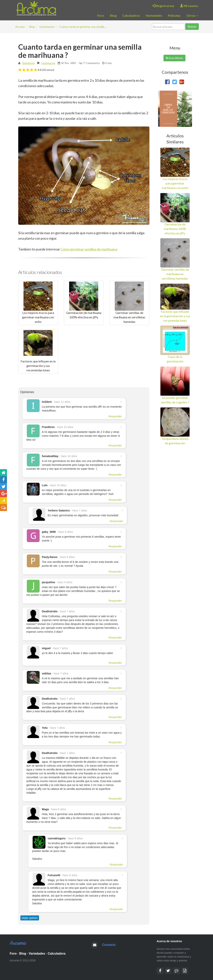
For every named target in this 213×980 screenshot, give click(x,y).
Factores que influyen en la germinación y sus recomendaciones (38, 366)
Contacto (109, 945)
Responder (115, 416)
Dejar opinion (30, 918)
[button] (20, 70)
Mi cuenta (189, 6)
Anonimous (28, 63)
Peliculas (174, 15)
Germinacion (48, 63)
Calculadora (131, 15)
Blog (113, 15)
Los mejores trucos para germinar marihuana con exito (38, 317)
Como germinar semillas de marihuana (89, 249)
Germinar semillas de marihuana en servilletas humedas (129, 317)
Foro (101, 15)
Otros (192, 15)
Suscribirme (174, 58)
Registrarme (163, 6)
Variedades (154, 15)
